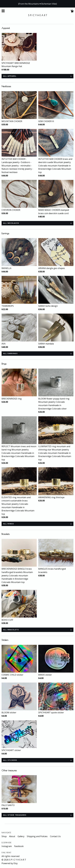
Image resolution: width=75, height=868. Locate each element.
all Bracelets (11, 630)
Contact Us (55, 836)
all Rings (9, 524)
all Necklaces (11, 223)
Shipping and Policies (37, 836)
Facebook (19, 846)
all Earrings (10, 353)
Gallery (21, 836)
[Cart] (72, 12)
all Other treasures (15, 815)
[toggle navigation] (3, 11)
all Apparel (10, 76)
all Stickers (10, 760)
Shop (4, 836)
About (12, 836)
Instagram (7, 846)
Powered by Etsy (10, 863)
